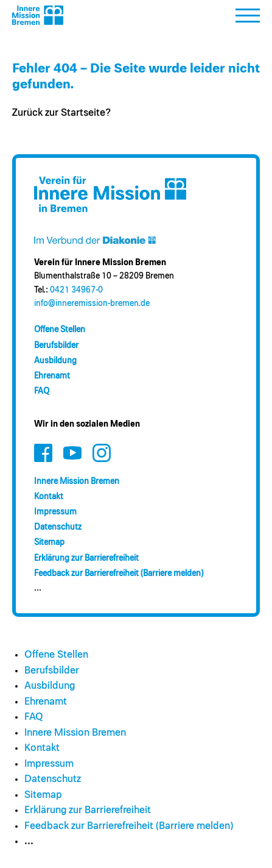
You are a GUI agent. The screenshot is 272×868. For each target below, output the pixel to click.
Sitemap (49, 542)
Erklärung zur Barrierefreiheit (86, 558)
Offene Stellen (60, 330)
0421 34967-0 (76, 290)
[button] (248, 19)
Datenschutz (58, 527)
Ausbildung (55, 361)
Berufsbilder (56, 346)
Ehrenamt (52, 376)
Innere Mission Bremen (77, 482)
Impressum (55, 512)
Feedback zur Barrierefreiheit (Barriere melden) (119, 574)
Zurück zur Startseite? (61, 113)
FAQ (42, 391)
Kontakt (49, 497)
